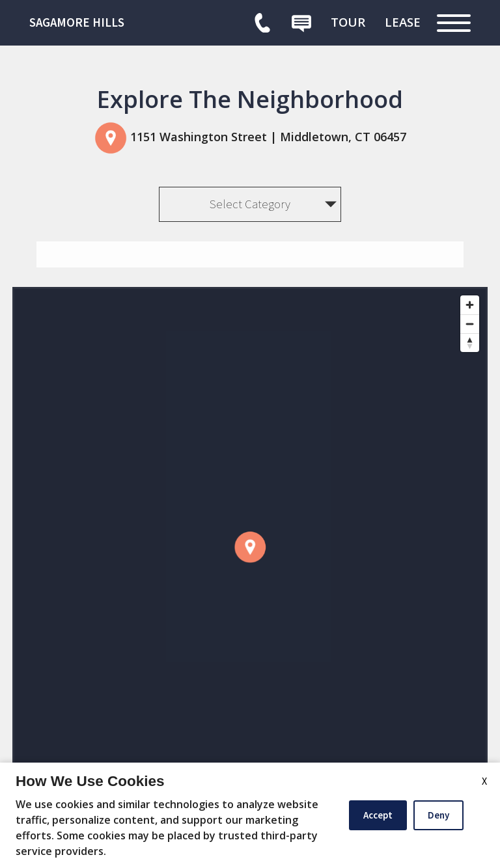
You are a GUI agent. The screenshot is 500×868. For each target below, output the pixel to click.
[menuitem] (348, 22)
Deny (438, 815)
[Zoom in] (470, 305)
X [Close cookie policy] (484, 781)
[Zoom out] (470, 324)
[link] (127, 23)
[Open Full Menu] (454, 23)
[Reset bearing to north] (470, 343)
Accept (378, 815)
